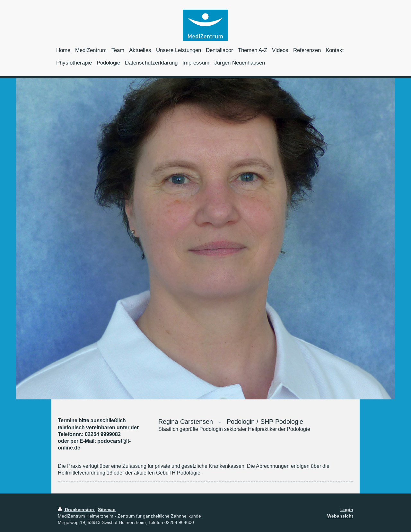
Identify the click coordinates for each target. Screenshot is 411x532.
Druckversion (77, 510)
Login (347, 510)
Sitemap (107, 510)
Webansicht (340, 516)
